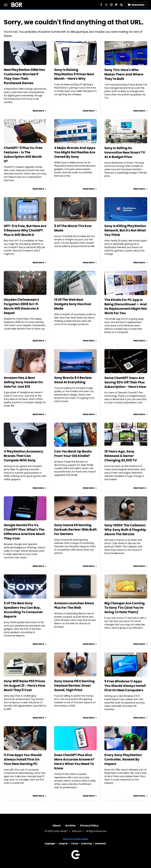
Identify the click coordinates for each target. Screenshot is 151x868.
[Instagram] (111, 5)
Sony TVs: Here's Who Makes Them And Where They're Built (124, 74)
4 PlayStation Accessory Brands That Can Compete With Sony (23, 456)
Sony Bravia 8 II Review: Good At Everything (73, 380)
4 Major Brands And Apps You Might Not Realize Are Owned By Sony (75, 152)
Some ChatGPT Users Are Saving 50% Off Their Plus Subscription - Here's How (125, 382)
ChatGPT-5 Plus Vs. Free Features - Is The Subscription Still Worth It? (23, 154)
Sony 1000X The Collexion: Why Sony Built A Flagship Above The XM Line (125, 530)
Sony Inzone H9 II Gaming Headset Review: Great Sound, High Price (74, 686)
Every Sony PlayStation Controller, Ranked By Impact (123, 759)
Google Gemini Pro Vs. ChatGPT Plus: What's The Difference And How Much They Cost (24, 532)
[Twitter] (106, 5)
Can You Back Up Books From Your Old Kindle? (73, 454)
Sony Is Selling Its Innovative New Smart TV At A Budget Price (125, 152)
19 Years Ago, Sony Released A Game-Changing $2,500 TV (121, 456)
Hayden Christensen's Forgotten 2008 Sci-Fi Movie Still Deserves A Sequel (21, 306)
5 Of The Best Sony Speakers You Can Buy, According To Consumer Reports (23, 610)
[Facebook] (101, 5)
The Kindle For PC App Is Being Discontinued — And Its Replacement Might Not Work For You (126, 306)
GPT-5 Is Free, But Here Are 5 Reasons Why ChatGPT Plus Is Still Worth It (25, 230)
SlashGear (101, 844)
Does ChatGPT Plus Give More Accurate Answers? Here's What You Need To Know (74, 762)
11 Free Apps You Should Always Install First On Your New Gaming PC (23, 759)
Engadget (50, 844)
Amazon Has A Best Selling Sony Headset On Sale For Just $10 (23, 382)
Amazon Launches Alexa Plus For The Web (74, 605)
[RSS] (121, 5)
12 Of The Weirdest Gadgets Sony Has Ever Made (73, 304)
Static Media (60, 831)
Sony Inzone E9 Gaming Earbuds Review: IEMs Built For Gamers (75, 529)
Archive (70, 826)
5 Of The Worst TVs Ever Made (73, 228)
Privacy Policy (89, 826)
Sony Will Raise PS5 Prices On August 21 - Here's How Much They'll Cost (24, 686)
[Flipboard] (116, 5)
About (57, 826)
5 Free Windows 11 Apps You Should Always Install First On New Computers (125, 686)
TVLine (75, 844)
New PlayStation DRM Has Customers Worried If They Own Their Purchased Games (24, 76)
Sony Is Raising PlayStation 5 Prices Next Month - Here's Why (74, 74)
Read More (38, 111)
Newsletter (136, 5)
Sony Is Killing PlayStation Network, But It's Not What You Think (125, 230)
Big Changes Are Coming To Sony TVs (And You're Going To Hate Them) (125, 608)
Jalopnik (63, 844)
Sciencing (86, 844)
